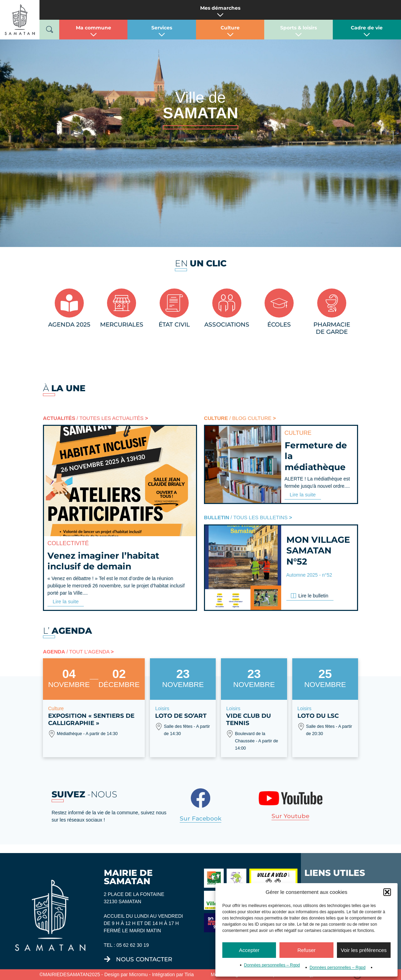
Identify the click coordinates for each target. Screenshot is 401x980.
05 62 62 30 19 (132, 944)
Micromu (139, 973)
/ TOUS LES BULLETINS (246, 517)
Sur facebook (201, 817)
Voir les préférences (364, 950)
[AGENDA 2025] (69, 303)
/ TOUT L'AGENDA (77, 651)
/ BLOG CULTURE (238, 418)
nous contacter (144, 958)
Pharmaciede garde (332, 328)
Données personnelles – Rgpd (272, 965)
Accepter (249, 950)
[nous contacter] (107, 958)
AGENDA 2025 (69, 324)
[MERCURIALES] (122, 303)
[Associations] (227, 303)
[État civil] (174, 303)
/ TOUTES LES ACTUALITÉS (93, 418)
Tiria (189, 973)
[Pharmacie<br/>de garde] (332, 303)
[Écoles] (279, 303)
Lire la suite (65, 601)
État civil (174, 324)
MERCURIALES (122, 324)
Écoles (279, 324)
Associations (227, 324)
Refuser (307, 950)
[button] (387, 892)
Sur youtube (290, 815)
